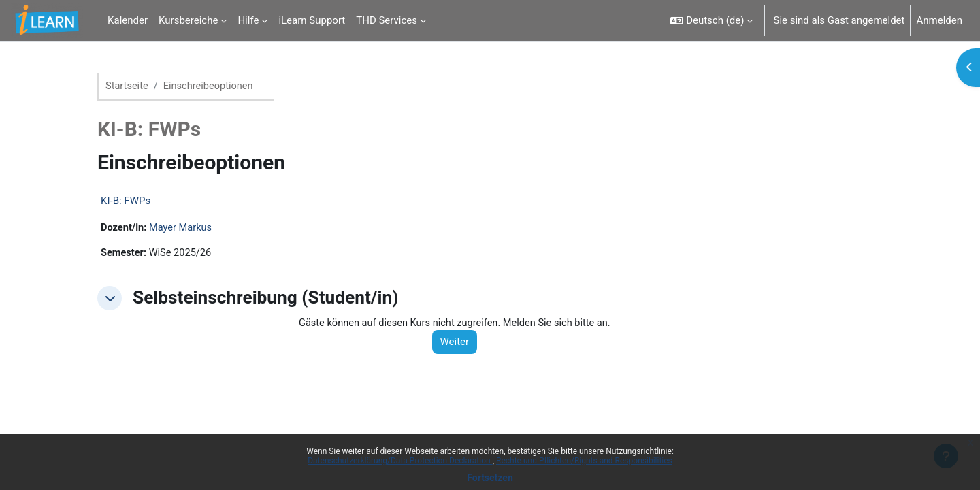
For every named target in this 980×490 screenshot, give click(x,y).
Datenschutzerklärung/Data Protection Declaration (400, 461)
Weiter (459, 344)
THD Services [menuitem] (387, 20)
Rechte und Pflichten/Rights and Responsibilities (584, 461)
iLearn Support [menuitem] (312, 20)
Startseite (128, 86)
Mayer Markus (183, 229)
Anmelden (939, 20)
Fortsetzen (490, 478)
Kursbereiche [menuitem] (188, 20)
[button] (712, 20)
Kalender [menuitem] (128, 20)
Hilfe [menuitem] (248, 20)
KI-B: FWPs (126, 201)
